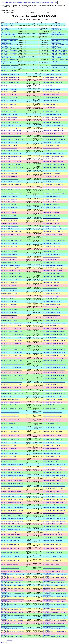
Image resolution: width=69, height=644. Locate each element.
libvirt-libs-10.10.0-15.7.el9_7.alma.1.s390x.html (11, 491)
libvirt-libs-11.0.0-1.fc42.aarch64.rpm (51, 454)
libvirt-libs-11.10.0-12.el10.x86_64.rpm (52, 123)
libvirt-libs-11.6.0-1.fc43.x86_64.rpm (51, 320)
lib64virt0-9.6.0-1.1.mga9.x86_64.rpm (60, 49)
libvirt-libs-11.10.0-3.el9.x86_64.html (9, 215)
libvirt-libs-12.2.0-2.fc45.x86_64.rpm (51, 97)
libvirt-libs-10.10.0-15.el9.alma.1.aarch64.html (11, 529)
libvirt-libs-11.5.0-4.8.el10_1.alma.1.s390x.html (11, 329)
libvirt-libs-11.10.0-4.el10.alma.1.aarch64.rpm (53, 182)
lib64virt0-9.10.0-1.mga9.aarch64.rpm (60, 39)
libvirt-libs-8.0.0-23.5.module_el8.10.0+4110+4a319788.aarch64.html (12, 574)
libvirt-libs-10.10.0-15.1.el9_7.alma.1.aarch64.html (12, 518)
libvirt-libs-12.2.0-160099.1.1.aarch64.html (10, 74)
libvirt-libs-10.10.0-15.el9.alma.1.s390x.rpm (53, 535)
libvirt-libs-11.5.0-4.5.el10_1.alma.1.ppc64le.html (12, 355)
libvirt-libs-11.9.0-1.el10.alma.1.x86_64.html (11, 273)
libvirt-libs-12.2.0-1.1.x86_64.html (8, 111)
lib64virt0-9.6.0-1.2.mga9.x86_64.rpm (60, 45)
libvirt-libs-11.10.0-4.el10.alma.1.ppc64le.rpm (53, 184)
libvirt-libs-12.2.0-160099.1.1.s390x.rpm (52, 80)
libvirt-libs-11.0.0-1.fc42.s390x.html (9, 459)
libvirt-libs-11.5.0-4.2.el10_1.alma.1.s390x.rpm (54, 373)
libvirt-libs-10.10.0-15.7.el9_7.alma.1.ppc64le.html (12, 489)
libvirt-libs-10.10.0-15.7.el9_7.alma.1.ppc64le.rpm (54, 489)
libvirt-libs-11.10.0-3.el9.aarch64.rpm (51, 207)
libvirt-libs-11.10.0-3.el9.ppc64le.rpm (51, 210)
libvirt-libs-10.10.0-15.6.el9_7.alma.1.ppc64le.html (12, 500)
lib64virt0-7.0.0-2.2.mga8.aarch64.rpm (56, 57)
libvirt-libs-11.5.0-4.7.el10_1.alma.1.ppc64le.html (12, 341)
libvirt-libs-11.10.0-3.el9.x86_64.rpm (51, 215)
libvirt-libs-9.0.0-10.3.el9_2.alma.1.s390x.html (11, 571)
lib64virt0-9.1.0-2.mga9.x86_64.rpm (59, 55)
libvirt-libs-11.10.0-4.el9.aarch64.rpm (51, 196)
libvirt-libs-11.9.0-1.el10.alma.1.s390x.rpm (53, 271)
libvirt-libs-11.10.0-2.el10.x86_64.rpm (52, 226)
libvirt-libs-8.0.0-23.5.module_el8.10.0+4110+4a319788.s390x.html (12, 579)
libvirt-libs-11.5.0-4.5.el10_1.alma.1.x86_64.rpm (54, 361)
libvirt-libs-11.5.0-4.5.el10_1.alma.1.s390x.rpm (54, 358)
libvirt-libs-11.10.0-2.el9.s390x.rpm (51, 249)
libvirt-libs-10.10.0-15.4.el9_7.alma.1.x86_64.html (12, 516)
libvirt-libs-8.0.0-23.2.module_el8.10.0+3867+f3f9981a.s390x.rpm (54, 623)
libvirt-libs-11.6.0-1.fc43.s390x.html (9, 318)
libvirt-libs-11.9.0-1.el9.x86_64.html (9, 288)
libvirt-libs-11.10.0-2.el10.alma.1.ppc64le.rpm (53, 232)
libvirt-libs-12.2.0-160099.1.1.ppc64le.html (10, 77)
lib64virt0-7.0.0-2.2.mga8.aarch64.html (6, 57)
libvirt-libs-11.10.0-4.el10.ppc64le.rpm (52, 174)
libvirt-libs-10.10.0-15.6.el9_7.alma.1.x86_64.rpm (54, 505)
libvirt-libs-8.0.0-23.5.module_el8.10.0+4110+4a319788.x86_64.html (12, 582)
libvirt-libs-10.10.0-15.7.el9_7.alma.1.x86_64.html (12, 494)
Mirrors (52, 2)
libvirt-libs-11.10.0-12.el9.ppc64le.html (9, 145)
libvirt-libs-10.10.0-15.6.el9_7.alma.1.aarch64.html (12, 497)
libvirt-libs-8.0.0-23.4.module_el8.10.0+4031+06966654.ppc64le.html (12, 588)
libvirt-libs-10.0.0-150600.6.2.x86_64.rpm (52, 552)
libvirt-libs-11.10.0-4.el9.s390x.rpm (51, 202)
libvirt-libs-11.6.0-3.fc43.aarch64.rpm (51, 302)
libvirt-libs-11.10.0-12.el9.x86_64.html (9, 151)
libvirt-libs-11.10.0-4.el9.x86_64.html (9, 205)
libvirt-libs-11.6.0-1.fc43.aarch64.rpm (51, 312)
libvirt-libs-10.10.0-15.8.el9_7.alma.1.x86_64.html (12, 483)
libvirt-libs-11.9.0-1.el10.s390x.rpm (51, 260)
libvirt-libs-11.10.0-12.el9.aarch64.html (9, 143)
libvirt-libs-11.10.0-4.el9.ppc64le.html (9, 199)
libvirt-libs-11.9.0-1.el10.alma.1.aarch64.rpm (53, 265)
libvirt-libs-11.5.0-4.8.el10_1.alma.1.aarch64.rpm (54, 323)
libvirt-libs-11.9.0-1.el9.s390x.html (8, 285)
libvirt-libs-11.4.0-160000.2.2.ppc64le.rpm (52, 432)
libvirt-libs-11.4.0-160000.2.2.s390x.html (10, 436)
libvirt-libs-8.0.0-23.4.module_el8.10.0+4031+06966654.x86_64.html (12, 593)
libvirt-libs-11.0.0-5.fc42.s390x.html (9, 448)
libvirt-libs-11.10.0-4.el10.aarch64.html (9, 171)
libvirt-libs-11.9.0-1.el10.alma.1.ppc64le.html (11, 268)
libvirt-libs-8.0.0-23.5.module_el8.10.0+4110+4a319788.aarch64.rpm (55, 574)
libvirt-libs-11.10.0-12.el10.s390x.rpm (52, 120)
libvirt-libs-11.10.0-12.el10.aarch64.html (10, 114)
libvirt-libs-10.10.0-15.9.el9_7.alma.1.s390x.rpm (54, 470)
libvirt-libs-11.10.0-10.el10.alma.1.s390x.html (11, 162)
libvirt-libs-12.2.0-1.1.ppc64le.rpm (51, 105)
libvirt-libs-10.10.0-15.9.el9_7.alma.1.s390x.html (11, 470)
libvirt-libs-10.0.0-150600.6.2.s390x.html (10, 548)
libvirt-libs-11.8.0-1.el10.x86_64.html (9, 299)
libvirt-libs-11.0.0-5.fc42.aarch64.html (9, 443)
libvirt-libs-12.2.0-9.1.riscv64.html (8, 86)
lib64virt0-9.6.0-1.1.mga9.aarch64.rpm (56, 47)
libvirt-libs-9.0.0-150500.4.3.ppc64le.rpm (52, 560)
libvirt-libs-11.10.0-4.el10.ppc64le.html (9, 174)
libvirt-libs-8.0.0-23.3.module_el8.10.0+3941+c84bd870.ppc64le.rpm (55, 598)
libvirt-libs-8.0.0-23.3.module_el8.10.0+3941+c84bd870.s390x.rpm (54, 601)
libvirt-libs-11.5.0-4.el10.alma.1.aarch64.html (11, 397)
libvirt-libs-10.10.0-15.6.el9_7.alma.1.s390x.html (11, 502)
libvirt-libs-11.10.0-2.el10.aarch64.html (9, 218)
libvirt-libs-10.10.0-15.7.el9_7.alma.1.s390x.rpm (54, 491)
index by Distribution (18, 2)
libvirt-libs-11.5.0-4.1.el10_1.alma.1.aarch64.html (12, 382)
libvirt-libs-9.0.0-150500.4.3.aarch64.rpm (52, 556)
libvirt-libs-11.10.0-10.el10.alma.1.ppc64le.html (11, 156)
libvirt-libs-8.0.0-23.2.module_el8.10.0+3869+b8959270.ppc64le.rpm (55, 609)
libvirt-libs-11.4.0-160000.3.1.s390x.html (10, 420)
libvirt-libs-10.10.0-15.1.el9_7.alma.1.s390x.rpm (54, 524)
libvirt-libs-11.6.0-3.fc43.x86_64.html (9, 310)
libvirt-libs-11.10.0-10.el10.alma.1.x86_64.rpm (53, 164)
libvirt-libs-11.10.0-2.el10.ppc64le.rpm (52, 221)
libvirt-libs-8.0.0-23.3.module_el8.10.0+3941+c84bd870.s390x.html (12, 601)
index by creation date (37, 2)
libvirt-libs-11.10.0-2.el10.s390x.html (9, 223)
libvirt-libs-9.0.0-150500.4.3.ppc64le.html (10, 560)
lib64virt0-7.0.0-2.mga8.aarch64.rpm (59, 68)
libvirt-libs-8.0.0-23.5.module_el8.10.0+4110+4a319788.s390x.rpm (54, 579)
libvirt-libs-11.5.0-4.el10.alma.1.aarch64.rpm (53, 397)
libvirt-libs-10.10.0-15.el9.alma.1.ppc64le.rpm (53, 532)
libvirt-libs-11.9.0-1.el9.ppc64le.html (9, 283)
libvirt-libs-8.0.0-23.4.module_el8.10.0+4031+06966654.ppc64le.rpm (55, 588)
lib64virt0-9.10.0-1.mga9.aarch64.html (9, 39)
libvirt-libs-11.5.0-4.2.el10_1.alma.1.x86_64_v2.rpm (55, 379)
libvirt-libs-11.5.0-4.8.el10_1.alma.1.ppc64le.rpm (54, 326)
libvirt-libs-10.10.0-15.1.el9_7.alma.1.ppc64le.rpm (54, 521)
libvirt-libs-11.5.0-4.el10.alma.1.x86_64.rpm (53, 405)
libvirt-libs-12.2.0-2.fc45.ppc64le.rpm (51, 92)
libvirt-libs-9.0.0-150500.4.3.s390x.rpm (52, 564)
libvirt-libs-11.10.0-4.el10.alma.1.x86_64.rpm (53, 190)
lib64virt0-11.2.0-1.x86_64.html (8, 37)
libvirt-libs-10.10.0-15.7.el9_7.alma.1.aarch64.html (12, 486)
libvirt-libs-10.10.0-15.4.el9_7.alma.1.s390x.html (11, 513)
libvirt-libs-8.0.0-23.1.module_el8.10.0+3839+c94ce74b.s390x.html (12, 633)
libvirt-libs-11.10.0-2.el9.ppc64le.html (9, 246)
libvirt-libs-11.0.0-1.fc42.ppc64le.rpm (51, 456)
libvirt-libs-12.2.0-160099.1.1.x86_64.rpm (52, 83)
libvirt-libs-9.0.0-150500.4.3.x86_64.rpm (52, 568)
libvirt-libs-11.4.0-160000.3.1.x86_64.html (10, 424)
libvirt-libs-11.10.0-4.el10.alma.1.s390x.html (10, 187)
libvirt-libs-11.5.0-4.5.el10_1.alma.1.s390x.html (11, 358)
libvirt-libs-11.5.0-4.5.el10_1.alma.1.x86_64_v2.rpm (55, 364)
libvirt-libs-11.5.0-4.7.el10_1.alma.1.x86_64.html (11, 346)
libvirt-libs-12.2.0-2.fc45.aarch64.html (9, 89)
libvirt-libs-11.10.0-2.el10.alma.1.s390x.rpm (53, 234)
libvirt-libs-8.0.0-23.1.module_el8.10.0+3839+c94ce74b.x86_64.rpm (54, 636)
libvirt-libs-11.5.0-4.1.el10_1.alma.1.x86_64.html (11, 390)
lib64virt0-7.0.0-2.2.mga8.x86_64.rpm (60, 60)
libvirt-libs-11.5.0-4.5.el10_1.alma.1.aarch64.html (12, 353)
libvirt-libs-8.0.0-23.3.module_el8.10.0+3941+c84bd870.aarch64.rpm (55, 596)
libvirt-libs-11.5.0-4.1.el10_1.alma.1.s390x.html (11, 387)
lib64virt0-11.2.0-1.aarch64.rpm (58, 34)
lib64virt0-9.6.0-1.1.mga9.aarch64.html (6, 47)
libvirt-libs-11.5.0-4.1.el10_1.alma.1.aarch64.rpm (54, 382)
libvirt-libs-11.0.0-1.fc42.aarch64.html (9, 454)
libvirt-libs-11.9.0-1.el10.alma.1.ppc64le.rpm (53, 268)
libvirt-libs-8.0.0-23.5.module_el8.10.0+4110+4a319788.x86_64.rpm (55, 582)
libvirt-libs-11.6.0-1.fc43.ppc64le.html (9, 315)
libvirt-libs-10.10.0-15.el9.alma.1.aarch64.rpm (53, 529)
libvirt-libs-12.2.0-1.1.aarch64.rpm (51, 101)
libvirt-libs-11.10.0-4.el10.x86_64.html (9, 179)
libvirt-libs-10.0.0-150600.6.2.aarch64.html (10, 541)
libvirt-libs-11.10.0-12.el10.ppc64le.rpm (52, 117)
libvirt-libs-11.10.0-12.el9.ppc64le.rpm (52, 145)
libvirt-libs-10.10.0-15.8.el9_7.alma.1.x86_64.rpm (54, 483)
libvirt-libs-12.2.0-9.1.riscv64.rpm (51, 86)
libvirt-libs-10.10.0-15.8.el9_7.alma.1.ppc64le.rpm (54, 478)
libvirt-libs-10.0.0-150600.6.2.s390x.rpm (52, 548)
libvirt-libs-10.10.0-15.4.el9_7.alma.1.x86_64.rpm (54, 516)
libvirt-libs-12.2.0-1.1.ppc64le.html (8, 105)
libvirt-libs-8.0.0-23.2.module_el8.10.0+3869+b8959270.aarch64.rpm (55, 606)
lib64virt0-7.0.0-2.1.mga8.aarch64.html (6, 62)
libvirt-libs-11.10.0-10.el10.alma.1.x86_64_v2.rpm (54, 168)
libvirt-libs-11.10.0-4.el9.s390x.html (9, 202)
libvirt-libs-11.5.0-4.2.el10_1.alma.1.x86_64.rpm (54, 375)
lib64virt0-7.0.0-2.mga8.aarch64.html (9, 68)
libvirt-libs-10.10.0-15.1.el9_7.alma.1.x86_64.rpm (54, 527)
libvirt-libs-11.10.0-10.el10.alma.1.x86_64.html (11, 164)
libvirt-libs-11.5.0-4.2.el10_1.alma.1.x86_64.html (11, 375)
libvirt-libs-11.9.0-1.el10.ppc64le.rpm (51, 257)
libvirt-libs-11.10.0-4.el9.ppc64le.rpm (51, 199)
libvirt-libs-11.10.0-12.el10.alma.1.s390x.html (11, 133)
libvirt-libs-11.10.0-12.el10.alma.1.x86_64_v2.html (12, 139)
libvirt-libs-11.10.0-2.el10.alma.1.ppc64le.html (11, 232)
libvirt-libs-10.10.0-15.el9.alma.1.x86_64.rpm (53, 537)
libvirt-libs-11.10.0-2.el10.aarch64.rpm (52, 218)
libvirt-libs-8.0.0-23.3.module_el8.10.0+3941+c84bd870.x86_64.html (12, 604)
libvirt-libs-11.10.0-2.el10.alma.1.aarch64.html (11, 229)
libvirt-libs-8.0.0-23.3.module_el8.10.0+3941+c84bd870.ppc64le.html (12, 598)
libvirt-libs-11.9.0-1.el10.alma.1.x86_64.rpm (53, 273)
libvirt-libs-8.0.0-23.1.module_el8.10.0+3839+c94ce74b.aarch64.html (12, 628)
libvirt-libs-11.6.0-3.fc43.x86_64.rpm (51, 310)
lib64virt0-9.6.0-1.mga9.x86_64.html (9, 52)
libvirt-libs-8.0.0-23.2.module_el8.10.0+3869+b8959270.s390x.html (12, 612)
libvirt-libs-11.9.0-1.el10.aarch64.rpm (51, 254)
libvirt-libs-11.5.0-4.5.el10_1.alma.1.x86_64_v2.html (12, 364)
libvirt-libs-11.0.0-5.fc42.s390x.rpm (51, 448)
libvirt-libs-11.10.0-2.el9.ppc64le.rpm (51, 246)
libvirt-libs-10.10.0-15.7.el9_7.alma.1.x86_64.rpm (54, 494)
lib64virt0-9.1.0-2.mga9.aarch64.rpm (59, 53)
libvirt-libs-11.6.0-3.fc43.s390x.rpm (51, 307)
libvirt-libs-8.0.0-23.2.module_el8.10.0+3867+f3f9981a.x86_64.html (12, 625)
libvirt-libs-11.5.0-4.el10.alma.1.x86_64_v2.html (11, 408)
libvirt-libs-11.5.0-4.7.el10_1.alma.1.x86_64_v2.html (12, 349)
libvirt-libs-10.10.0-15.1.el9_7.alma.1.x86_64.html (12, 527)
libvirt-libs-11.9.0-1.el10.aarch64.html (9, 254)
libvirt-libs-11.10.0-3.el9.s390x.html (9, 213)
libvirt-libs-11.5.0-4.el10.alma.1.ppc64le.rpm (53, 399)
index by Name (46, 2)
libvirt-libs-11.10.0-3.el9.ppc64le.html (9, 210)
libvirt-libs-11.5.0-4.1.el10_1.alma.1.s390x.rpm (54, 387)
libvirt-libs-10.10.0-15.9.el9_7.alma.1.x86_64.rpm (54, 472)
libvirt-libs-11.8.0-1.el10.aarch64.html (9, 291)
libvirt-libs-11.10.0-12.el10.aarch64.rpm (52, 114)
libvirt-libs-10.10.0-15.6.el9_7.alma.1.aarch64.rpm (54, 497)
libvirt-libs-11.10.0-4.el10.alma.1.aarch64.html (11, 182)
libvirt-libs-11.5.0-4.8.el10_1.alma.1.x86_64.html (11, 331)
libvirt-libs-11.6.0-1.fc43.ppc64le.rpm (51, 315)
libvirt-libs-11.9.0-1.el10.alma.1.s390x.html (10, 271)
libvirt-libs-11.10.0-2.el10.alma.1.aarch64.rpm (53, 229)
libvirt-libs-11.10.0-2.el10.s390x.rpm (51, 223)
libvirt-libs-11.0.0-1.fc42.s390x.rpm (51, 459)
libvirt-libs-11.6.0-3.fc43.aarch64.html (9, 302)
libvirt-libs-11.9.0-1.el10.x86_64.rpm (51, 262)
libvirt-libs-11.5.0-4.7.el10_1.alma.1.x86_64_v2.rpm (55, 349)
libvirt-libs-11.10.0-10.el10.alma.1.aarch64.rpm (54, 153)
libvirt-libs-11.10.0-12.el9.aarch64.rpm (52, 143)
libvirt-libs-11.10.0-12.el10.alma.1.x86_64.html (11, 136)
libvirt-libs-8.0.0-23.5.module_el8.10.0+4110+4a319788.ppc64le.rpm (55, 577)
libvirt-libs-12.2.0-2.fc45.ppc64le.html (9, 92)
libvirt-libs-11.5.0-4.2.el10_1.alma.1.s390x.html (11, 373)
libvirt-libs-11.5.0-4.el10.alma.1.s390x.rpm (53, 402)
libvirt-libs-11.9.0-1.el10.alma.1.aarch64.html (11, 265)
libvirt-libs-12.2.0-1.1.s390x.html (8, 108)
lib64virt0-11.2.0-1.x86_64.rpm (58, 37)
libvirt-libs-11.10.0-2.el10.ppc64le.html (9, 221)
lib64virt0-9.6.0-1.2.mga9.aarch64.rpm (56, 43)
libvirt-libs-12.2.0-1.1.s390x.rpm (50, 108)
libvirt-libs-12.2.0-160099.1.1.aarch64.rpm (53, 74)
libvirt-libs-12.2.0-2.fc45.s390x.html (9, 95)
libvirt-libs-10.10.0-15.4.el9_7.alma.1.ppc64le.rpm (54, 510)
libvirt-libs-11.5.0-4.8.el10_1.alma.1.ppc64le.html (12, 326)
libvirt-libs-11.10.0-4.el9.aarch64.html (9, 196)
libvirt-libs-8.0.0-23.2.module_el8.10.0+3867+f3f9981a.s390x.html (12, 623)
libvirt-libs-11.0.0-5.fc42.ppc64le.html (9, 445)
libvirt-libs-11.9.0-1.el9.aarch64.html (9, 280)
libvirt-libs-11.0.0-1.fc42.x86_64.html (9, 462)
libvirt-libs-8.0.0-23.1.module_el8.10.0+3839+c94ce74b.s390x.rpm (54, 633)
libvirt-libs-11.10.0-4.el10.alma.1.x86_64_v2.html (12, 193)
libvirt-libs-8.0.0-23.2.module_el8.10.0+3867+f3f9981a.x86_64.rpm (54, 625)
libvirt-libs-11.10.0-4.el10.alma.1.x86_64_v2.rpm (54, 193)
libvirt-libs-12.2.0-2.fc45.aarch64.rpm (51, 89)
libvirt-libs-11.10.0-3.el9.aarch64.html (9, 207)
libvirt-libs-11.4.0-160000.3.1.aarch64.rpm (52, 412)
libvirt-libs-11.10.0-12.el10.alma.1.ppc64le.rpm (54, 128)
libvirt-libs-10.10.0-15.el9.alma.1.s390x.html (10, 535)
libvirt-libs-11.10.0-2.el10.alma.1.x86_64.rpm (53, 237)
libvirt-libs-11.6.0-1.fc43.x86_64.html (9, 320)
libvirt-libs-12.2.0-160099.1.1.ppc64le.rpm (53, 77)
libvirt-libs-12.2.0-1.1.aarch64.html (8, 101)
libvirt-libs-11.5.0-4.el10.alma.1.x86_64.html (11, 405)
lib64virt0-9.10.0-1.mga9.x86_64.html (9, 40)
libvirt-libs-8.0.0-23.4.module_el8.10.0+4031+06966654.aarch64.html (12, 585)
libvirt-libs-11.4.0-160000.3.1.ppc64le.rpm (52, 416)
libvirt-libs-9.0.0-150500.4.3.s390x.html (9, 564)
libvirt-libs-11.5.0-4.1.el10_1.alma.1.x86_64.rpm (54, 390)
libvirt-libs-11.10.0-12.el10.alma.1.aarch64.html (11, 125)
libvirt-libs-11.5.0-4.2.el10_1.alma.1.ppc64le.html (12, 370)
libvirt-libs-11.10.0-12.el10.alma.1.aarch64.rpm (54, 125)
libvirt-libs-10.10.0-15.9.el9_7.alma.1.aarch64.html (12, 464)
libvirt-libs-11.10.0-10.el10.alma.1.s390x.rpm (53, 162)
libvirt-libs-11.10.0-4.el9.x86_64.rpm (51, 205)
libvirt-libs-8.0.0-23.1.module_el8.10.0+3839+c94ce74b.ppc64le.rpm (55, 631)
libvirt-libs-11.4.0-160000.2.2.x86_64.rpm (52, 439)
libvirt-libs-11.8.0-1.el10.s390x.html (9, 296)
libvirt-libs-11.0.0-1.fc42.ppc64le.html (9, 456)
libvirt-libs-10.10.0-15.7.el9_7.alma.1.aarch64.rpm (54, 486)
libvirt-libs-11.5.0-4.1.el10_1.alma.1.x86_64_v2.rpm (55, 393)
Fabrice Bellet (4, 642)
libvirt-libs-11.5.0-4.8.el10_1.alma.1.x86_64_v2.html (12, 335)
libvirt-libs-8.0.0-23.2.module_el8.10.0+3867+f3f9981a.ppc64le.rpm (54, 620)
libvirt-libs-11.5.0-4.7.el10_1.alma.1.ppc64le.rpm (54, 341)
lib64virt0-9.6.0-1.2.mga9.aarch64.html (6, 43)
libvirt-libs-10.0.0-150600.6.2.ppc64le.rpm (53, 545)
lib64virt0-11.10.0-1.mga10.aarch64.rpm (56, 29)
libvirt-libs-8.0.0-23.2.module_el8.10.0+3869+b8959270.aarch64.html (12, 606)
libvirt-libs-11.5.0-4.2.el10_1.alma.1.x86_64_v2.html (12, 379)
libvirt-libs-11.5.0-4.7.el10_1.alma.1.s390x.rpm (54, 343)
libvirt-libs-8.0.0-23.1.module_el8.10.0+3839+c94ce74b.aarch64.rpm (55, 628)
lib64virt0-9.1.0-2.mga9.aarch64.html (9, 53)
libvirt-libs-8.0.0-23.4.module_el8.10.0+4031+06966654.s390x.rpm (54, 590)
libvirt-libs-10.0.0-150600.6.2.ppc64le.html (10, 545)
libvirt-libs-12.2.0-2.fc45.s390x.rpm (51, 95)
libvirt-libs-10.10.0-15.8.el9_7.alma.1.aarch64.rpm (54, 475)
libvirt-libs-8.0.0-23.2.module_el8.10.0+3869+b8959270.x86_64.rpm (55, 615)
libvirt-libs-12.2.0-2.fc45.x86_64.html (9, 97)
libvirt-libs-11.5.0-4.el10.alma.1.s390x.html (10, 402)
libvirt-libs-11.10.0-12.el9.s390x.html (9, 148)
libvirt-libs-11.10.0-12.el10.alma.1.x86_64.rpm (53, 136)
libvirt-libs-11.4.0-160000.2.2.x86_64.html (10, 439)
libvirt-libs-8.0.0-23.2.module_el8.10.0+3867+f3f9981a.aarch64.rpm (54, 617)
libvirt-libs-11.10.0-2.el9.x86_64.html (9, 252)
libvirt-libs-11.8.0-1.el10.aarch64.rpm (51, 291)
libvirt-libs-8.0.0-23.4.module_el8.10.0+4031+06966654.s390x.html (12, 590)
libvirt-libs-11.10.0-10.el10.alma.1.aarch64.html (11, 153)
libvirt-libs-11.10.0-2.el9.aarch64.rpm (51, 244)
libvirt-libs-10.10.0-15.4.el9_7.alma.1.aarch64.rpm (54, 508)
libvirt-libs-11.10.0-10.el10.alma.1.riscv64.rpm (53, 159)
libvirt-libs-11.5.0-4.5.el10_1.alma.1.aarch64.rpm (54, 353)
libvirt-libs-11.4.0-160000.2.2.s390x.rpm (52, 436)
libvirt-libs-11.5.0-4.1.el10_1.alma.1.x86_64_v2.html (12, 393)
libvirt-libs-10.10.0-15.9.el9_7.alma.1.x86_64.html (12, 472)
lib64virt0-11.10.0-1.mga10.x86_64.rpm (56, 32)
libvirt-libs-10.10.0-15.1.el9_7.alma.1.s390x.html (11, 524)
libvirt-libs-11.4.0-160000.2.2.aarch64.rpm (52, 428)
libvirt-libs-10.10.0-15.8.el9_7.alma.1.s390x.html (11, 481)
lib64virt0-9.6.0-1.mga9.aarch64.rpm (59, 50)
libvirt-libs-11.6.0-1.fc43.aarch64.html (9, 312)
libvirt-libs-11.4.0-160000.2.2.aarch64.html (10, 428)
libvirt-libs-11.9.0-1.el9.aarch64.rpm (51, 280)
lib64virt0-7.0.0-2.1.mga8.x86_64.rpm (60, 65)
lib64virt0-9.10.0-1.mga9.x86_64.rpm (60, 40)
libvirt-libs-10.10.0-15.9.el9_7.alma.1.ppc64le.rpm (54, 467)
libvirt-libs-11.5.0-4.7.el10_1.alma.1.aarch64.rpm (54, 338)
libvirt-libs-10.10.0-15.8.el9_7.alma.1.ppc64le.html (12, 478)
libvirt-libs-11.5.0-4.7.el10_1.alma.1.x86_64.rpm (54, 346)
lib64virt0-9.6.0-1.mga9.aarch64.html (9, 50)
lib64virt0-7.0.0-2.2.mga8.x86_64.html (9, 60)
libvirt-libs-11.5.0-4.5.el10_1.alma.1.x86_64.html (11, 361)
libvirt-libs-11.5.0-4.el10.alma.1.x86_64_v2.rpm (54, 408)
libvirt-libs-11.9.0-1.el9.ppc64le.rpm (51, 283)
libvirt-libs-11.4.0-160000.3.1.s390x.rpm (52, 420)
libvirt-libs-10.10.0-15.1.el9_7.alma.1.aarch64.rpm (54, 518)
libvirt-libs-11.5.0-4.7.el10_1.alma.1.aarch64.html (12, 338)
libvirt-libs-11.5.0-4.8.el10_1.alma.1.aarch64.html (12, 323)
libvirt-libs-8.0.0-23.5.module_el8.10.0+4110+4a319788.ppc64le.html (12, 577)
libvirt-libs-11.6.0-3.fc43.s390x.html (9, 307)
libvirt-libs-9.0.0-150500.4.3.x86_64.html (10, 568)
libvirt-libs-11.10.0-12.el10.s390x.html (9, 120)
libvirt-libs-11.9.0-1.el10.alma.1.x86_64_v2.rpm (54, 277)
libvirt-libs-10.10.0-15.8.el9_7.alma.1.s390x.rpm (54, 481)
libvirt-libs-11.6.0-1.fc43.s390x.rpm (51, 318)
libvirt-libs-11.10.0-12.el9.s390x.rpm (51, 148)
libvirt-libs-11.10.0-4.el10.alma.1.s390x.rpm (53, 187)
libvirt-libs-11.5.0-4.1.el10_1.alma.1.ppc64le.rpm (54, 385)
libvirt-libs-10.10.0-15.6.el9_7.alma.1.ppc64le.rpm (54, 500)
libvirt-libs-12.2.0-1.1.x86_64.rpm (51, 111)
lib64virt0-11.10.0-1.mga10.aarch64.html (6, 29)
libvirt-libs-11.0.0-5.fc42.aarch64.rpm (51, 443)
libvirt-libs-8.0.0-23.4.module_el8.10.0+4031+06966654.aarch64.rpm (55, 585)
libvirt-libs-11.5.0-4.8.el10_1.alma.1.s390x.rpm (54, 329)
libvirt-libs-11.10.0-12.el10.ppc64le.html (10, 117)
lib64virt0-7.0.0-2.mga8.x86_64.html (9, 70)
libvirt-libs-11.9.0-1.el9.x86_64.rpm (51, 288)
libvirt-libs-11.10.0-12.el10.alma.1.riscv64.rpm (53, 131)
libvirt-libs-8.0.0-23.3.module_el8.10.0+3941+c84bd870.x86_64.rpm (55, 604)
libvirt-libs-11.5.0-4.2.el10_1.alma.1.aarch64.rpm (54, 367)
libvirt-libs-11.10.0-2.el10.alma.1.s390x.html (10, 234)
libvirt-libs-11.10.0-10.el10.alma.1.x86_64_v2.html (12, 168)
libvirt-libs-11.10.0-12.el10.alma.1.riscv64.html (11, 131)
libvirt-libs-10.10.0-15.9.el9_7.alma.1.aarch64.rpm (54, 464)
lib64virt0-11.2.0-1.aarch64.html (8, 34)
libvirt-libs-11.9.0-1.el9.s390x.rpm (51, 285)
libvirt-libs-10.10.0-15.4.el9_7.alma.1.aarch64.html (12, 508)
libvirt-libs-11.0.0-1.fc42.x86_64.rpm (51, 462)
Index (3, 2)
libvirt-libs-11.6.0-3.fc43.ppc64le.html (9, 304)
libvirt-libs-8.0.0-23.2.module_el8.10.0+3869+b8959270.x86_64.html (12, 615)
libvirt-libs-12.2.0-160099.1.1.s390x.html (10, 80)
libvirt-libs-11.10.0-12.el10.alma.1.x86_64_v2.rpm (54, 139)
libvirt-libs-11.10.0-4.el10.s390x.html (9, 176)
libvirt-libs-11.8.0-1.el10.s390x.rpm (51, 296)
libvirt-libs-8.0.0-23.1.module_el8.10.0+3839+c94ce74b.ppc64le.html (12, 631)
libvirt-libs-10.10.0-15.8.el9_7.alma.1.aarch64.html (12, 475)
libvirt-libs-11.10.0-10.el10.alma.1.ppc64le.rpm (54, 156)
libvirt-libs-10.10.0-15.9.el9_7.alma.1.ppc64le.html (12, 467)
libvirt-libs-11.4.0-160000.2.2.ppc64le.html (10, 432)
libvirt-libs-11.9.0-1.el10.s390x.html (9, 260)
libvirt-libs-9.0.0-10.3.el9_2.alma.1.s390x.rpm (53, 571)
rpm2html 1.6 (10, 640)
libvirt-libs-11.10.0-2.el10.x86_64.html (9, 226)
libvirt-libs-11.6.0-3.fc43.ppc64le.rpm (51, 304)
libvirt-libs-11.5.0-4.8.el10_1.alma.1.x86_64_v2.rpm (55, 335)
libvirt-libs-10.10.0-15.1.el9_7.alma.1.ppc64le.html (12, 521)
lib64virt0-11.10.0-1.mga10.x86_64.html (5, 32)
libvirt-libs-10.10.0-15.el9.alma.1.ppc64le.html (11, 532)
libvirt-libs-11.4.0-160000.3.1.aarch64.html (10, 412)
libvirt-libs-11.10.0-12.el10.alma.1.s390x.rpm (53, 133)
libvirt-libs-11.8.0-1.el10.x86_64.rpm (51, 299)
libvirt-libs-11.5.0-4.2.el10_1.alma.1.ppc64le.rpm (54, 370)
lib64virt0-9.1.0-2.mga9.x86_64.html (9, 55)
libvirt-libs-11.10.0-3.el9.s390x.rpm (51, 213)
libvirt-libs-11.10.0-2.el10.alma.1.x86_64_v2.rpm (54, 240)
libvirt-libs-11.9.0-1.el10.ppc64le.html (9, 257)
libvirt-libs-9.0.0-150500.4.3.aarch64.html (10, 556)
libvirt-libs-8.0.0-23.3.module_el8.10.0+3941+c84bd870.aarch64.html (12, 596)
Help (56, 2)
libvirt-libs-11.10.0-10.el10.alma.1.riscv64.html (11, 159)
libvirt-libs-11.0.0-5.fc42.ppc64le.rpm (51, 445)
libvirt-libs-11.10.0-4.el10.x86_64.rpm (52, 179)
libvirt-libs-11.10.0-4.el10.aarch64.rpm (52, 171)
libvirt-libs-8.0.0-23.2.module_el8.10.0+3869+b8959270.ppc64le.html (12, 609)
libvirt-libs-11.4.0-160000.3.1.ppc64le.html (10, 416)
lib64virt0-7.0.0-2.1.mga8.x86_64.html (9, 65)
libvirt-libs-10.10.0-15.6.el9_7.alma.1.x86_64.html (12, 505)
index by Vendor (27, 2)
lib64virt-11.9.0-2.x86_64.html (7, 25)
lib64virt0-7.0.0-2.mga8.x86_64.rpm (59, 70)
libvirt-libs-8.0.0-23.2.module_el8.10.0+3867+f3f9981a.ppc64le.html (12, 620)
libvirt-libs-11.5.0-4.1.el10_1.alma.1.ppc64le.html (12, 385)
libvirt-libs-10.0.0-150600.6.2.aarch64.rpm (53, 541)
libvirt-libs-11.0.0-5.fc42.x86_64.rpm (51, 451)
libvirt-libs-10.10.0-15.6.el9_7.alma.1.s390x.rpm (54, 502)
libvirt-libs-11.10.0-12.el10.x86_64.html (9, 123)
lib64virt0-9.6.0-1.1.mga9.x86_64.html (9, 49)
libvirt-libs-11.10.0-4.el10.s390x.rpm (51, 176)
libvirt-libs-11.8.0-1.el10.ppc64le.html (9, 293)
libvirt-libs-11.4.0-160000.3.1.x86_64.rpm (52, 424)
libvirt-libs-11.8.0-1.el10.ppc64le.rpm (51, 293)
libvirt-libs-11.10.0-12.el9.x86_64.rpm (52, 151)
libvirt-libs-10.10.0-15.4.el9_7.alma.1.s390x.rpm (54, 513)
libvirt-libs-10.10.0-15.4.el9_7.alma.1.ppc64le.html (12, 510)
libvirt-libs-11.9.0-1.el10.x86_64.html (9, 262)
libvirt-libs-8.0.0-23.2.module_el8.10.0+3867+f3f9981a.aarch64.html (12, 617)
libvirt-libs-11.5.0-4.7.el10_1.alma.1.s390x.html (11, 343)
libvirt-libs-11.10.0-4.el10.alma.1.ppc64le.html (11, 184)
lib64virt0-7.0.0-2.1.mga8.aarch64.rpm (56, 62)
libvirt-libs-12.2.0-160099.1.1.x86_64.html (10, 83)
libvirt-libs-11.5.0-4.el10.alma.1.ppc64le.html (11, 399)
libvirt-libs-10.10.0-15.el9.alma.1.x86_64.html (11, 537)
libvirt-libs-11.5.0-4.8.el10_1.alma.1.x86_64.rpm (54, 331)
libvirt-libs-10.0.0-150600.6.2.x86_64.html (10, 552)
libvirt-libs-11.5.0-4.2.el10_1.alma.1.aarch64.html (12, 367)
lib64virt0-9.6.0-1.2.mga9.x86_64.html (9, 45)
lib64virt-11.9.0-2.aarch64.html (8, 24)
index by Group (9, 2)
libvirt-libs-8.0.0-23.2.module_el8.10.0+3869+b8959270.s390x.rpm (54, 612)
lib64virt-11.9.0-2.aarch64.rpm (59, 24)
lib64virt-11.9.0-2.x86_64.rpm (59, 25)
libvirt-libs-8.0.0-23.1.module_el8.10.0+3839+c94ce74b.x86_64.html (12, 636)
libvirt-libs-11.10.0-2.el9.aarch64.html (9, 244)
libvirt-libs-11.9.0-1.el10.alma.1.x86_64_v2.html (11, 277)
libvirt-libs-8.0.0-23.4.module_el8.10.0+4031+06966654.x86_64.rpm (55, 593)
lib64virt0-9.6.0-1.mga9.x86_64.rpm (59, 52)
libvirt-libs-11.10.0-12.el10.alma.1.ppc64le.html (11, 128)
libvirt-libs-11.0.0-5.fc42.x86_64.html (9, 451)
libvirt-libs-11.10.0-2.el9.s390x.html (9, 249)
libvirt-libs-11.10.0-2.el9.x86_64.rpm (51, 252)
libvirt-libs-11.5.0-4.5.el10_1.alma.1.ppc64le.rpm (54, 355)
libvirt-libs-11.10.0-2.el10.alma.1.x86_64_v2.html (12, 240)
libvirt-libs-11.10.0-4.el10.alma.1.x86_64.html (11, 190)
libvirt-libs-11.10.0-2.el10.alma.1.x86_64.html (11, 237)
